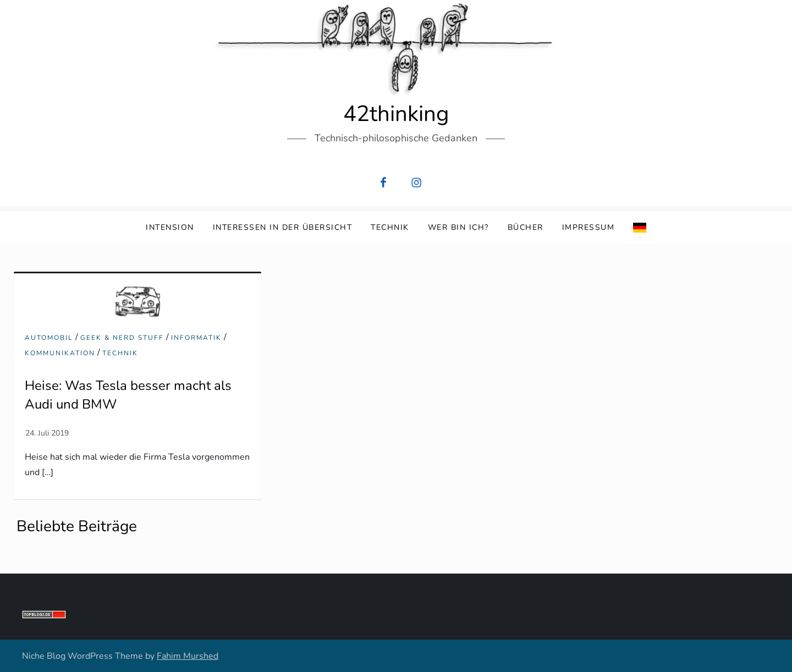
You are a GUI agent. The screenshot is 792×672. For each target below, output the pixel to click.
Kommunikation (60, 353)
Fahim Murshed (188, 656)
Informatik (196, 338)
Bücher (526, 227)
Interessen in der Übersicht (283, 227)
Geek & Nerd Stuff (122, 338)
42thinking (396, 114)
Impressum (588, 227)
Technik (390, 227)
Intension (170, 227)
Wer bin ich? (458, 227)
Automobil (49, 338)
